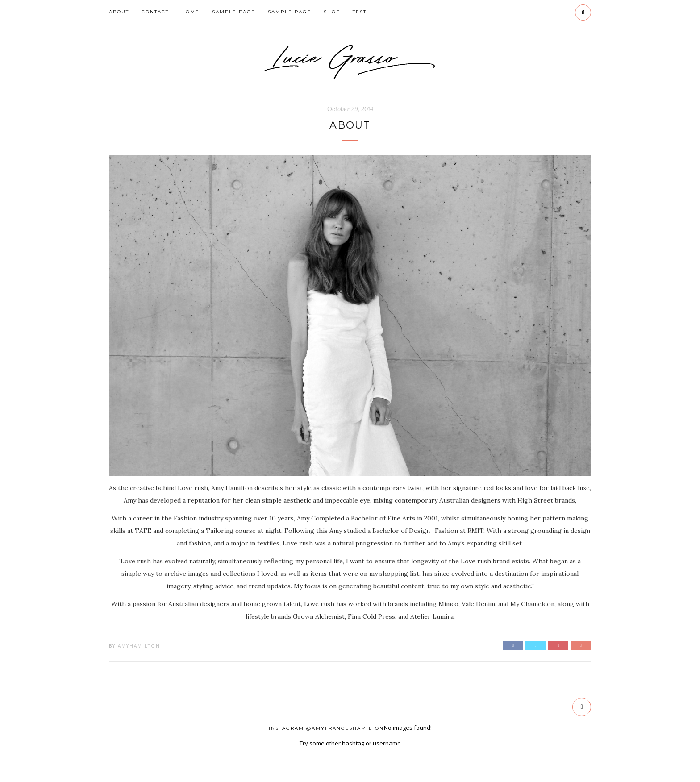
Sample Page (234, 12)
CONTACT (155, 12)
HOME (190, 12)
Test (360, 12)
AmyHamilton (139, 646)
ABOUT (119, 12)
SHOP (332, 12)
